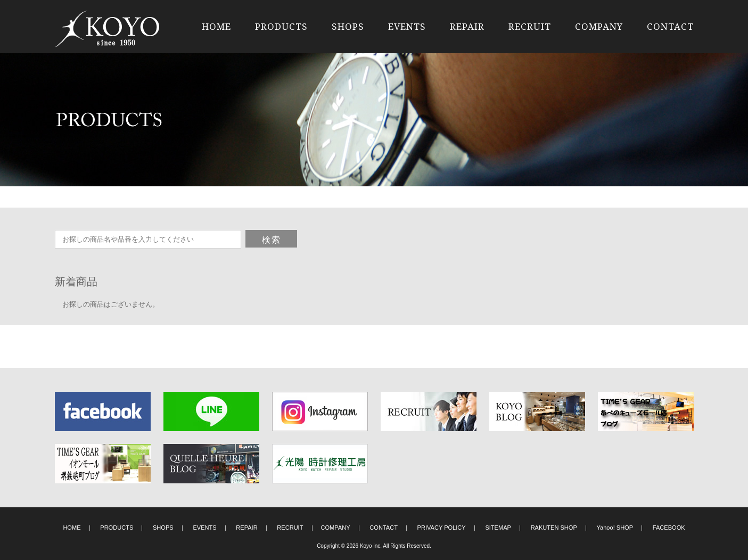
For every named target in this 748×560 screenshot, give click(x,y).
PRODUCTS (281, 26)
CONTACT (670, 26)
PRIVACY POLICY (442, 528)
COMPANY (599, 26)
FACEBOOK (669, 528)
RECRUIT (530, 26)
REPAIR (467, 26)
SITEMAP (498, 528)
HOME (216, 26)
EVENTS (407, 26)
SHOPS (348, 26)
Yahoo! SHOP (615, 528)
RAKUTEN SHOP (554, 528)
